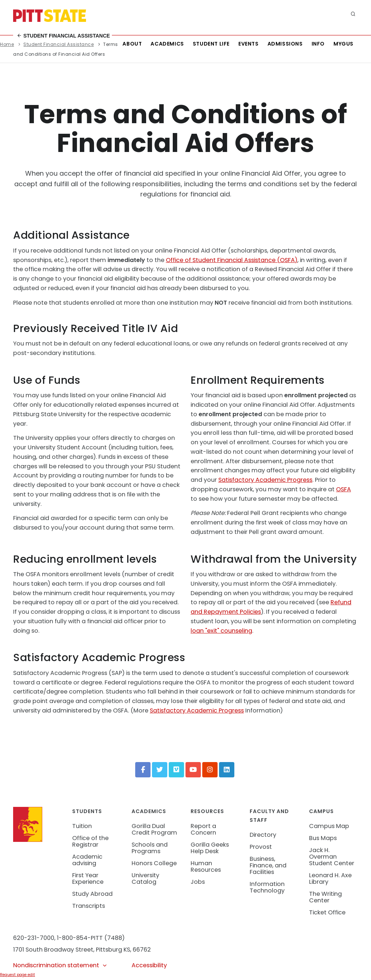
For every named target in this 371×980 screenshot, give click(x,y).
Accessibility (149, 965)
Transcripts (89, 906)
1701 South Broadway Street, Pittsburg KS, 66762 (82, 950)
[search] (353, 15)
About (132, 44)
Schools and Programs (150, 848)
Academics (167, 44)
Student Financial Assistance (63, 36)
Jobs (198, 882)
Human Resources (206, 866)
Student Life (211, 44)
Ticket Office (327, 912)
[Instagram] (210, 770)
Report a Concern (203, 829)
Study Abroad (92, 894)
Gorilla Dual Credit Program (154, 829)
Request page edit (17, 975)
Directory (263, 835)
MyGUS (343, 44)
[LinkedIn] (227, 770)
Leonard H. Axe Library (330, 879)
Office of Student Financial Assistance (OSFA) (232, 260)
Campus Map (329, 826)
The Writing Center (325, 897)
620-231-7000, (34, 938)
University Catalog (145, 879)
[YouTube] (193, 770)
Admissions (285, 44)
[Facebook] (143, 770)
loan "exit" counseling (221, 631)
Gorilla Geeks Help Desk (210, 848)
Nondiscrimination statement (60, 965)
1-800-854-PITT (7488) (91, 938)
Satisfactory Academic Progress (265, 480)
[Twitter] (160, 770)
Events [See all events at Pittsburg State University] (249, 44)
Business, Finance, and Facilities (268, 865)
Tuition (82, 826)
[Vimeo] (176, 770)
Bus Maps (323, 838)
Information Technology (267, 887)
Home (7, 44)
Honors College (154, 863)
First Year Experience (88, 879)
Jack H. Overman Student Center (332, 857)
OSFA (343, 489)
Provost (261, 847)
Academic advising (87, 860)
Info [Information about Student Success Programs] (318, 44)
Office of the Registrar (90, 841)
